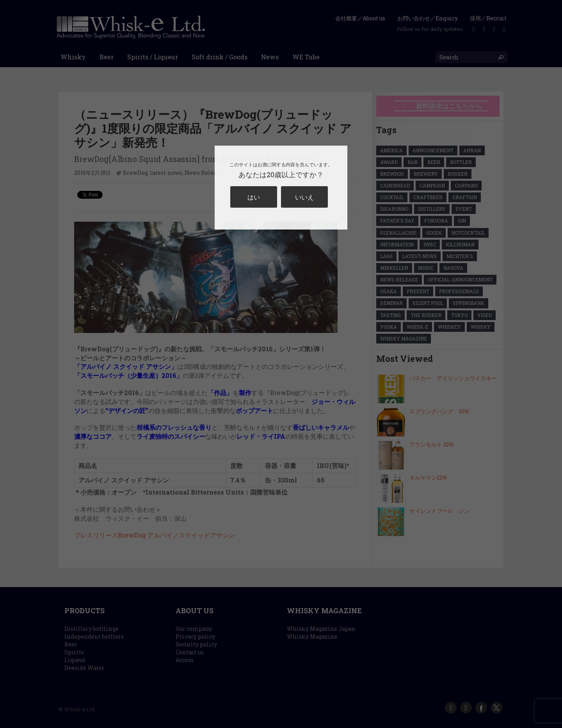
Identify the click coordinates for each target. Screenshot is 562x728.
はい (254, 197)
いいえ (304, 197)
